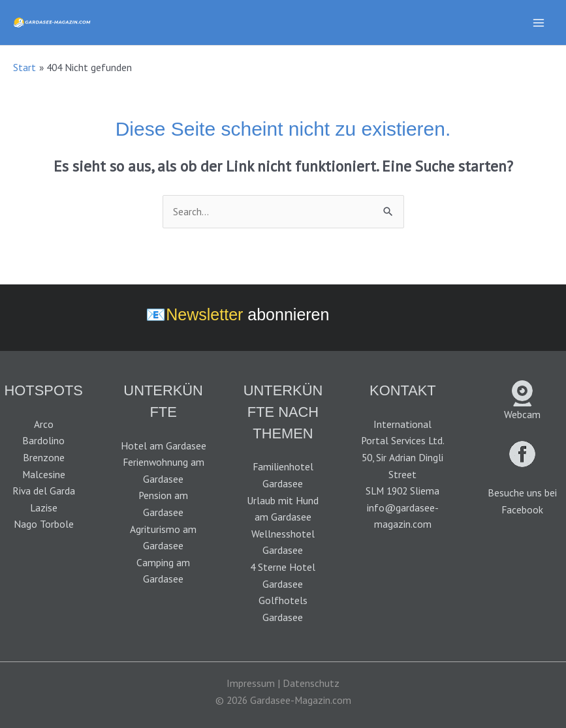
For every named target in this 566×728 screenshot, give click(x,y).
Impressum (251, 683)
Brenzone (44, 457)
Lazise (44, 508)
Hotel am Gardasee (164, 446)
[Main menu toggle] (539, 23)
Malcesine (44, 474)
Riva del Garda (44, 491)
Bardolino (43, 440)
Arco (44, 424)
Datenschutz (311, 683)
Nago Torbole (44, 524)
